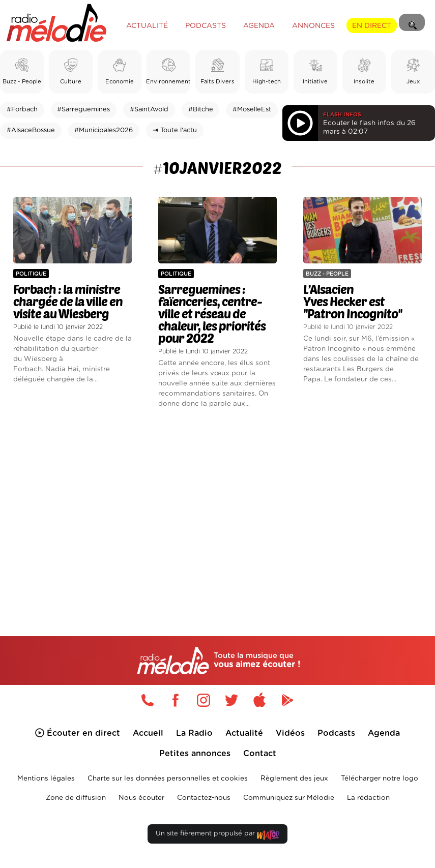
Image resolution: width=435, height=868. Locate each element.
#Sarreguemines (83, 110)
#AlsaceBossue (31, 130)
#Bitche (201, 110)
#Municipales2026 (104, 130)
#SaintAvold (149, 110)
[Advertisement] (217, 506)
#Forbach (22, 110)
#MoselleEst (252, 110)
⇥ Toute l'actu (175, 130)
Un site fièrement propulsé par (217, 836)
